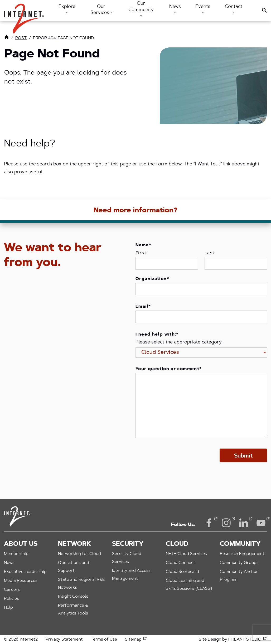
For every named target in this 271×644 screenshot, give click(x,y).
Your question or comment (169, 369)
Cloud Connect (180, 563)
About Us (21, 544)
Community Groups (239, 563)
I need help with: (157, 335)
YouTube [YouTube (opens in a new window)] (261, 522)
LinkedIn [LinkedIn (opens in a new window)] (244, 522)
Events (203, 9)
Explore (67, 9)
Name (143, 245)
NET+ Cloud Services (186, 554)
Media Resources (21, 581)
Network (74, 544)
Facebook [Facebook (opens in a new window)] (209, 522)
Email (143, 307)
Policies (11, 599)
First (141, 253)
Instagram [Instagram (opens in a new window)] (226, 522)
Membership (16, 554)
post (21, 38)
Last (210, 253)
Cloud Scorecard (182, 572)
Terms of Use (104, 640)
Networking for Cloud (79, 554)
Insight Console (73, 597)
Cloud (177, 544)
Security (128, 544)
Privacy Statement (64, 640)
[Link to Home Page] (7, 38)
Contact (234, 9)
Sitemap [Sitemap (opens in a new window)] (136, 640)
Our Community (141, 9)
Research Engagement (242, 554)
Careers (12, 590)
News (175, 9)
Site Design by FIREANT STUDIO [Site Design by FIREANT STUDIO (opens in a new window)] (233, 640)
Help (8, 608)
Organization (152, 279)
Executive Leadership (25, 572)
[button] (24, 16)
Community (240, 544)
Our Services (101, 10)
